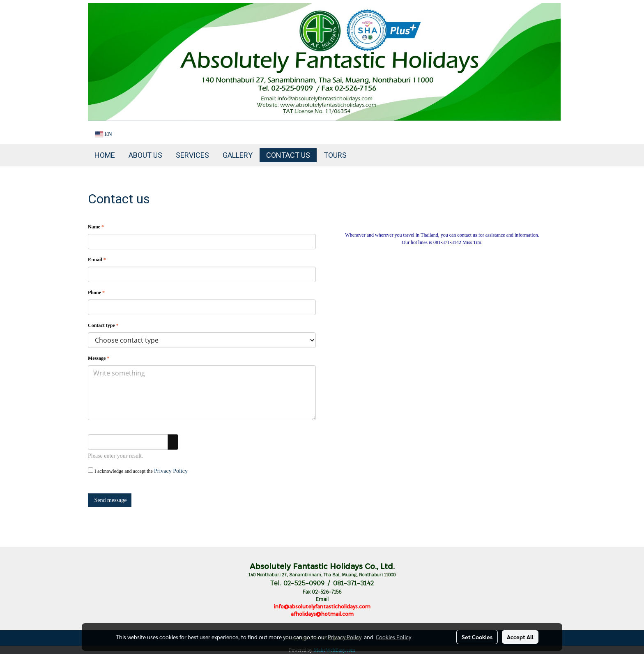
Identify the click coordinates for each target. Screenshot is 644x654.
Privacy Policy (171, 471)
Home (105, 155)
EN (104, 134)
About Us (145, 155)
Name (96, 227)
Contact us (288, 155)
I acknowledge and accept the (138, 471)
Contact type (103, 325)
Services (192, 155)
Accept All (520, 637)
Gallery (238, 155)
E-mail (97, 260)
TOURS (335, 155)
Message (99, 358)
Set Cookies (477, 637)
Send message (110, 500)
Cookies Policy (393, 637)
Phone (96, 292)
